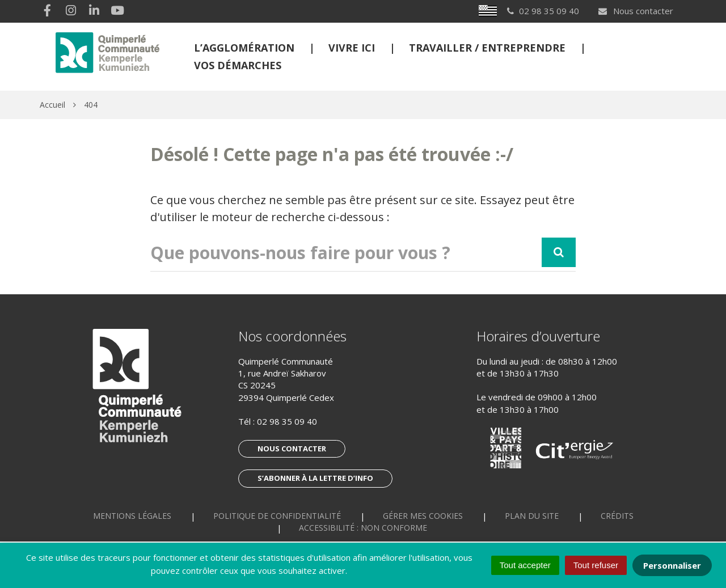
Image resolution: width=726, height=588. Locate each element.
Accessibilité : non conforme (363, 528)
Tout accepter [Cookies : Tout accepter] (525, 565)
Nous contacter (635, 11)
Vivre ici (352, 48)
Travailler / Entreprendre (487, 48)
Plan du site (532, 516)
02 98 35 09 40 (287, 421)
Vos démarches (238, 65)
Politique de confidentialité (277, 516)
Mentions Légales (132, 516)
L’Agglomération (244, 48)
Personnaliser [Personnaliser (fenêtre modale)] (672, 565)
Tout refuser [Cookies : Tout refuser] (596, 565)
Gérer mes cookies (423, 516)
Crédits (617, 516)
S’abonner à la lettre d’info (315, 478)
